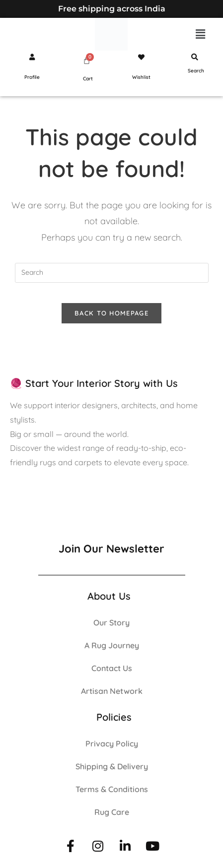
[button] (201, 34)
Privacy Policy (112, 744)
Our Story (111, 622)
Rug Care (112, 812)
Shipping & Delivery (112, 766)
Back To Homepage (111, 313)
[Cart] (87, 60)
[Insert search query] (112, 273)
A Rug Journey (112, 645)
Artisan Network (112, 691)
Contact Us (112, 668)
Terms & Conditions (112, 789)
